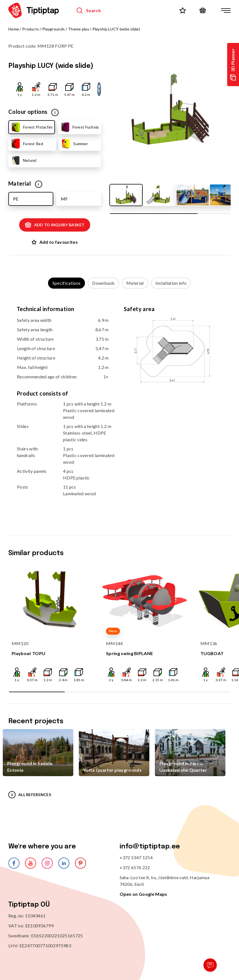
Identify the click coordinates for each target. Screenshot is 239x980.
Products (31, 29)
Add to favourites (55, 242)
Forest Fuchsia (79, 127)
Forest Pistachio (31, 127)
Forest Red (27, 144)
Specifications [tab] (66, 283)
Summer (74, 144)
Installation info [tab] (171, 283)
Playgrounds (53, 29)
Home (14, 29)
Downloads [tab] (103, 283)
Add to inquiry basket (55, 225)
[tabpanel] (119, 406)
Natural (23, 160)
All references (30, 795)
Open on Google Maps (144, 894)
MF (64, 199)
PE (16, 199)
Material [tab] (135, 283)
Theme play (79, 29)
